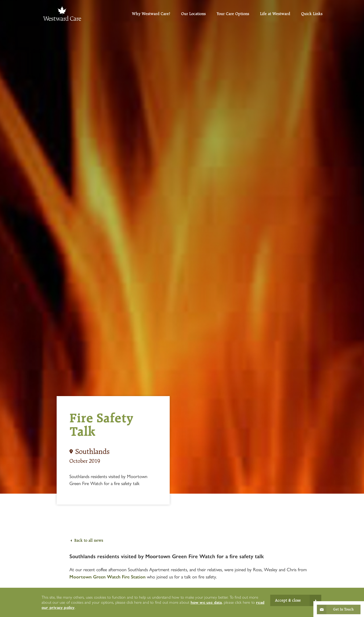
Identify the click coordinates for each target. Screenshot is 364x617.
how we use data (206, 602)
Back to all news (89, 540)
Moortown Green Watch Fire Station (107, 577)
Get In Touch (343, 609)
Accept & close (288, 600)
